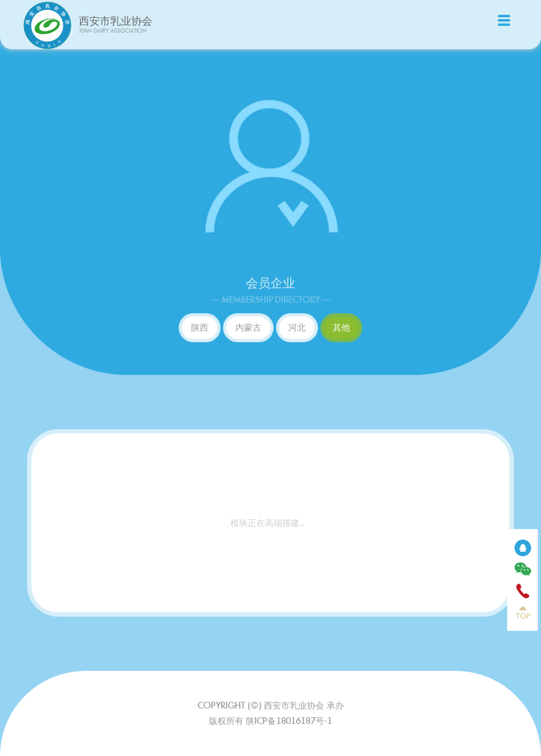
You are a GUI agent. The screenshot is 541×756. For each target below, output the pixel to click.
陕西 (200, 327)
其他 (341, 327)
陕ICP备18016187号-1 (289, 721)
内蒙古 (248, 327)
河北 (297, 327)
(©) (256, 705)
